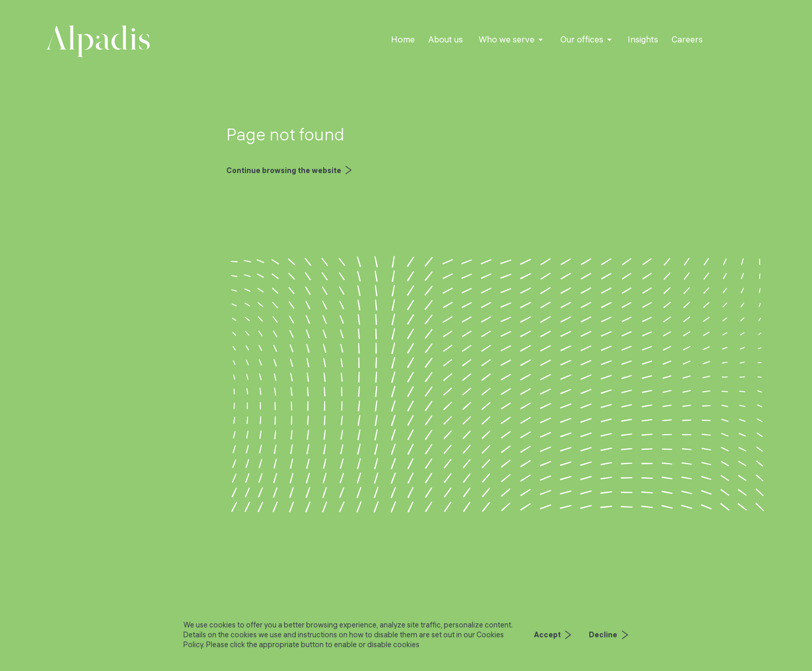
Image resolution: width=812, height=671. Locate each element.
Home (403, 39)
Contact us (738, 39)
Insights (643, 39)
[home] (98, 41)
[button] (511, 40)
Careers (687, 39)
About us (446, 39)
